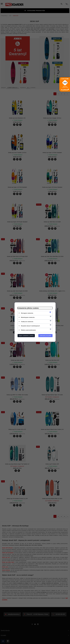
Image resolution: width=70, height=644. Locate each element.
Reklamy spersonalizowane (28, 330)
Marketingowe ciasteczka (28, 317)
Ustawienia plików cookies (28, 308)
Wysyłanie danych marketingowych (30, 326)
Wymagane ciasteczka (27, 313)
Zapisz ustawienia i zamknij (26, 336)
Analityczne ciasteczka (27, 322)
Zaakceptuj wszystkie (45, 336)
